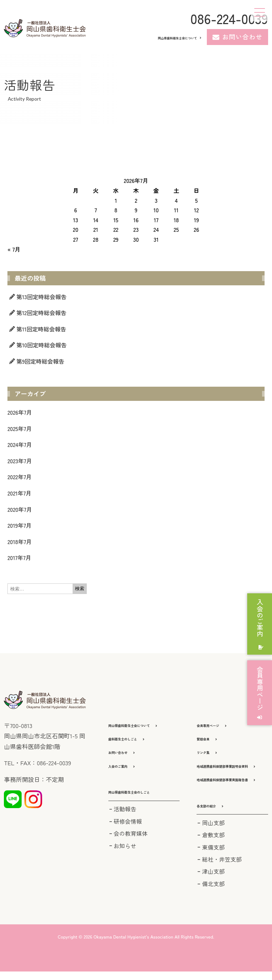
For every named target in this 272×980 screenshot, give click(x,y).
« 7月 (14, 249)
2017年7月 (19, 558)
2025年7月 (19, 429)
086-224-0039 (229, 18)
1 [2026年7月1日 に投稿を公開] (116, 200)
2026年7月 (20, 412)
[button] (144, 799)
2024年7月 (20, 444)
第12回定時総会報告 (41, 313)
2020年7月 (20, 509)
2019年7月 (19, 525)
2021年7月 (19, 493)
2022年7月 (19, 477)
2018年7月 (19, 542)
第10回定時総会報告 (41, 345)
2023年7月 (20, 461)
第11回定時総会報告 (41, 329)
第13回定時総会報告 (41, 297)
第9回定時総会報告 (40, 361)
